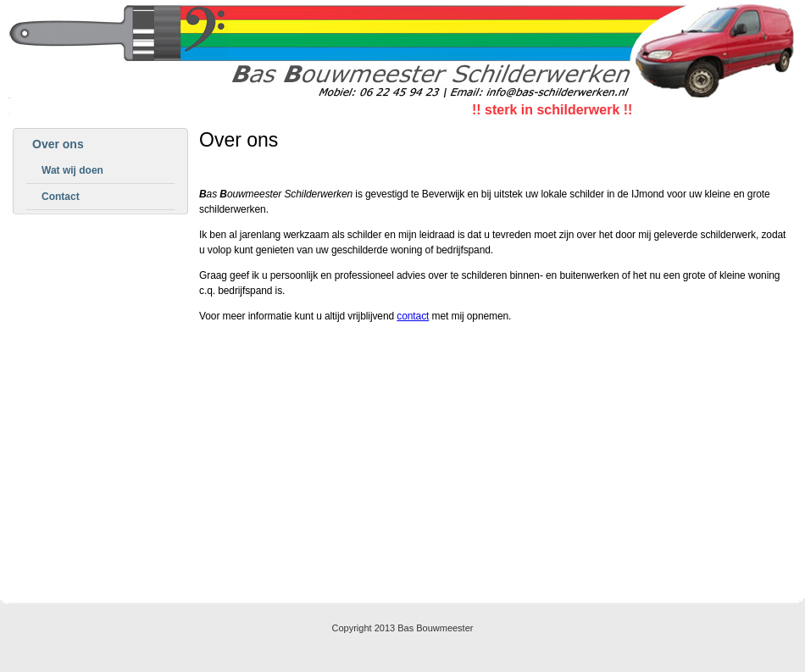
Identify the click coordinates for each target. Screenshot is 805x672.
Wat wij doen (72, 170)
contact (413, 316)
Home (378, 577)
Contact (61, 197)
